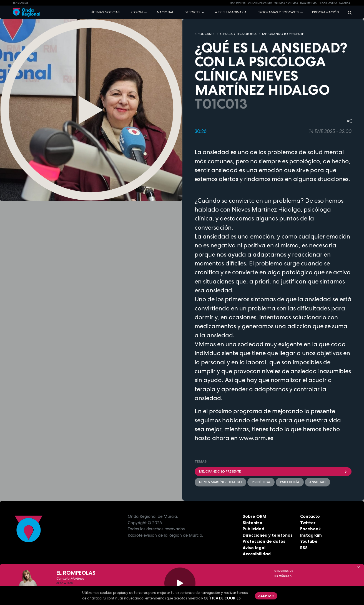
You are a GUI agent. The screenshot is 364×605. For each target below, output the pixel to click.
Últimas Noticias (286, 3)
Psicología (290, 482)
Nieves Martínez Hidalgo (220, 482)
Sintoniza (253, 523)
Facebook (310, 529)
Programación (326, 12)
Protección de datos (264, 541)
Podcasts (206, 34)
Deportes (192, 12)
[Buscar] (348, 12)
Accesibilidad (257, 554)
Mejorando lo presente (273, 471)
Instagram (311, 535)
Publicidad (253, 529)
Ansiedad (317, 482)
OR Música (283, 576)
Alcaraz (345, 3)
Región (137, 12)
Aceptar (266, 596)
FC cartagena (328, 3)
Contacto (310, 516)
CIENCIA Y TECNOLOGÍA (238, 34)
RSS (304, 548)
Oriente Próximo (260, 3)
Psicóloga (261, 482)
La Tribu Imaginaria (230, 12)
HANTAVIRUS (238, 3)
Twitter (308, 523)
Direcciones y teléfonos (268, 535)
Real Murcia (308, 3)
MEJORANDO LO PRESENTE (283, 34)
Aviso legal (254, 548)
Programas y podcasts (278, 12)
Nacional (165, 12)
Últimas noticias (105, 12)
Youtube (309, 541)
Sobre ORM (254, 516)
